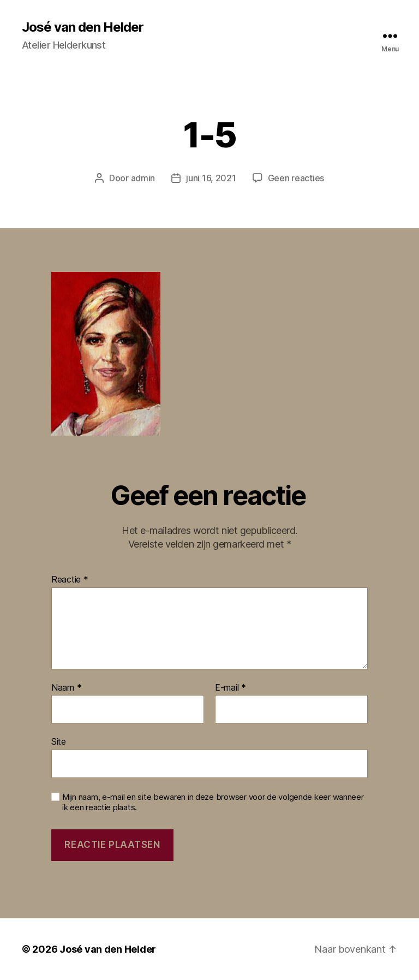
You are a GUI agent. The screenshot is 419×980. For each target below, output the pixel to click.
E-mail (231, 688)
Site (59, 741)
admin (143, 178)
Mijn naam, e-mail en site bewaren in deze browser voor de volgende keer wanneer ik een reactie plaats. (213, 802)
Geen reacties (296, 178)
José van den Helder (83, 27)
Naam (66, 688)
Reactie (70, 580)
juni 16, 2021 (211, 178)
